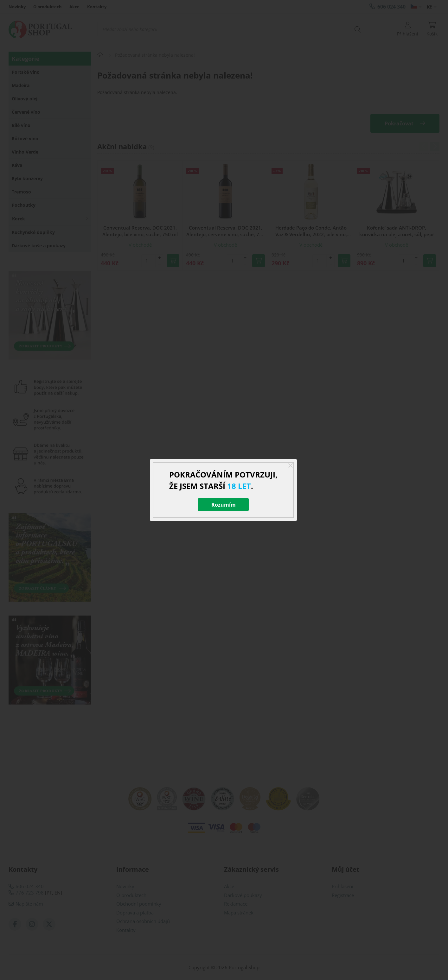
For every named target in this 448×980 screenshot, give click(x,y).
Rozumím (224, 505)
